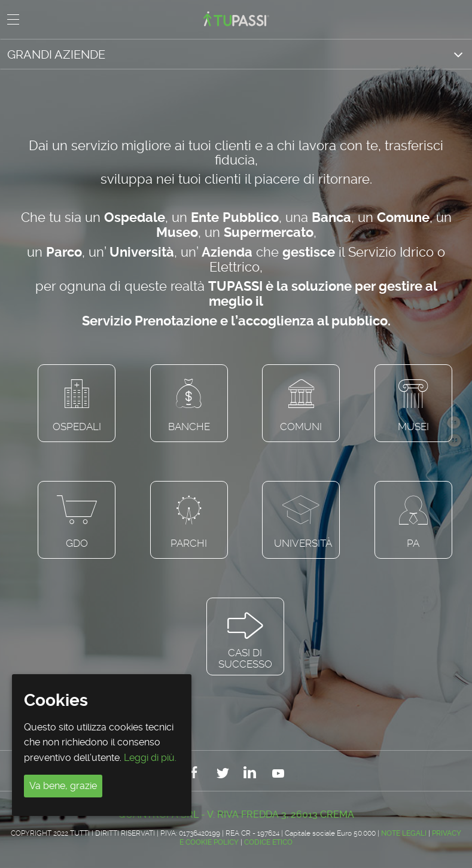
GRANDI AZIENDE (56, 54)
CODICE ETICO (268, 842)
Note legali (404, 833)
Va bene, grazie (63, 786)
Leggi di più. (150, 758)
